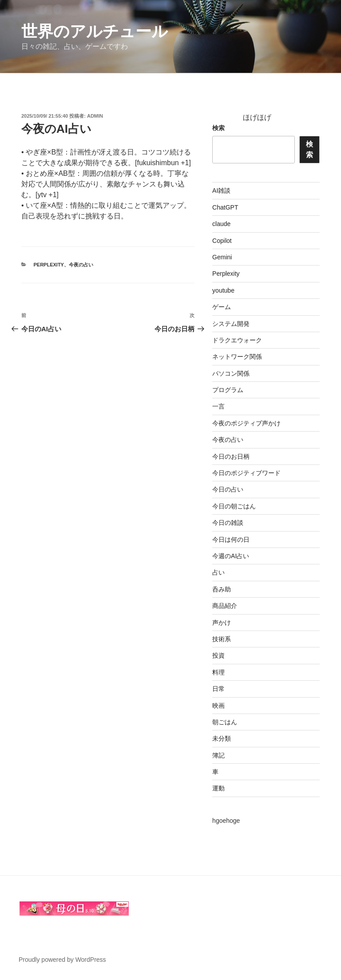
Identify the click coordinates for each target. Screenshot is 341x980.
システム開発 (231, 324)
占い (218, 572)
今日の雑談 (228, 523)
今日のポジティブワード (246, 473)
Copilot (222, 241)
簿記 (218, 755)
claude (221, 224)
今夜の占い (81, 265)
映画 (218, 706)
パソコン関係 (231, 373)
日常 (218, 689)
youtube (223, 290)
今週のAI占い (231, 556)
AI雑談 (221, 190)
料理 (218, 672)
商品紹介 (225, 606)
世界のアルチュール (95, 31)
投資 (218, 655)
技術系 (222, 639)
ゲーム (222, 307)
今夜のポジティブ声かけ (246, 423)
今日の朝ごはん (234, 506)
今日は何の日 (231, 540)
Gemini (222, 257)
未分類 (222, 738)
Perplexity (49, 265)
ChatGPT (225, 207)
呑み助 (222, 589)
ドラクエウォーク (237, 340)
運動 (218, 788)
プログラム (228, 390)
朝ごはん (225, 722)
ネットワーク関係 (237, 357)
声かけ (222, 623)
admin (95, 116)
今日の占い (228, 489)
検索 (218, 128)
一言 (218, 406)
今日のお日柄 (231, 456)
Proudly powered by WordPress (62, 960)
